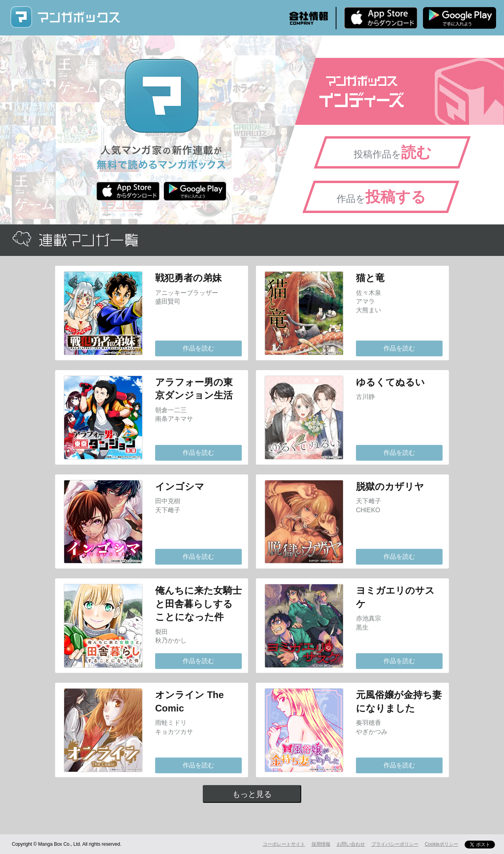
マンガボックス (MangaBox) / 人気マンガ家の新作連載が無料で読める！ (65, 17)
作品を (381, 197)
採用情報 (321, 844)
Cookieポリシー (442, 844)
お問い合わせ (351, 844)
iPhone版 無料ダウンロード (381, 18)
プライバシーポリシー (395, 844)
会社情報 (309, 18)
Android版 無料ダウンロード (460, 18)
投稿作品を (393, 152)
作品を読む (198, 348)
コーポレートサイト (284, 844)
